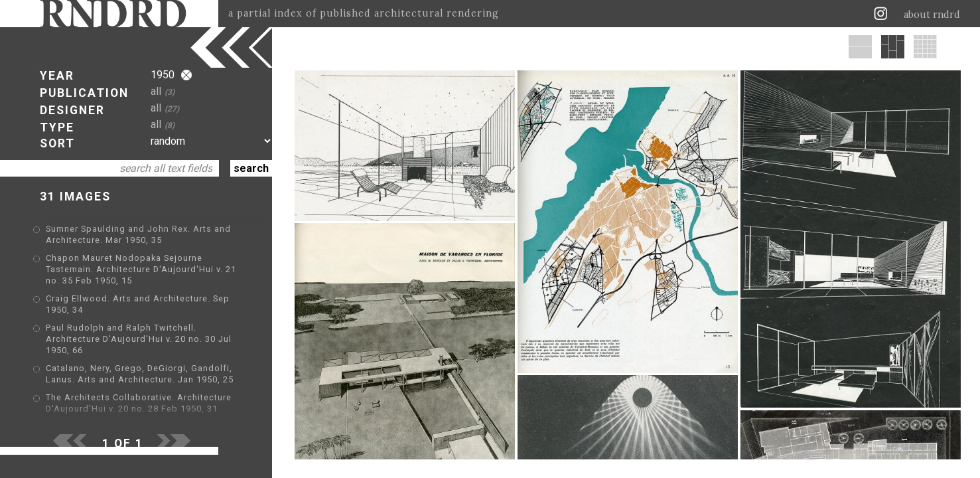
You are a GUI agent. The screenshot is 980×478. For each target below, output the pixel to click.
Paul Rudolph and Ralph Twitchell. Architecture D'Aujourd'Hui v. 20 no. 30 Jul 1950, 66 (139, 339)
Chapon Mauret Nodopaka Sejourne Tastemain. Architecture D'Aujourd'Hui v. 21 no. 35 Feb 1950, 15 (141, 269)
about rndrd (932, 15)
